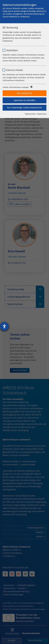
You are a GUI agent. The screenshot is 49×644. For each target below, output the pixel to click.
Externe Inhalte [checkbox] (15, 70)
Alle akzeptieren (24, 93)
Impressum (42, 114)
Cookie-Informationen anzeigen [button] (17, 87)
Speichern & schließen (25, 100)
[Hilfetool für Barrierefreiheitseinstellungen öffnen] (4, 326)
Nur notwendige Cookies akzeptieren (25, 108)
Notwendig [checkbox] (12, 28)
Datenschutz (30, 114)
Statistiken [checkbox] (12, 50)
